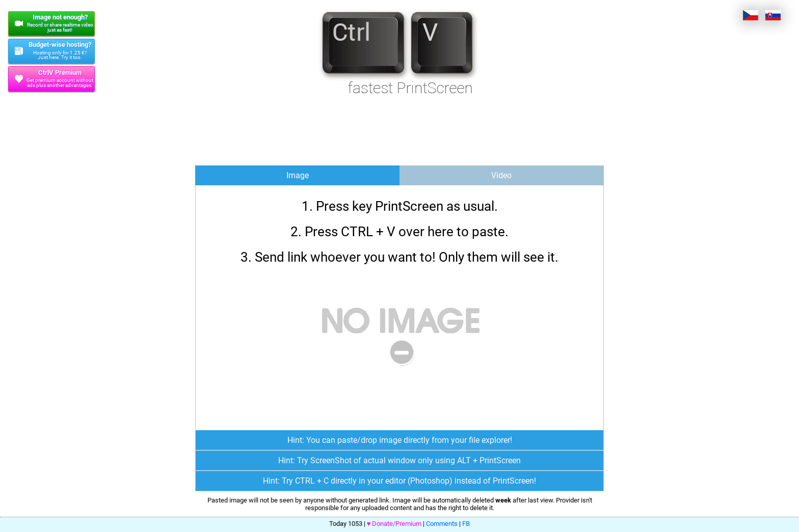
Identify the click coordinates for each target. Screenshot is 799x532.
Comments (442, 524)
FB (466, 524)
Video (501, 175)
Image (298, 175)
